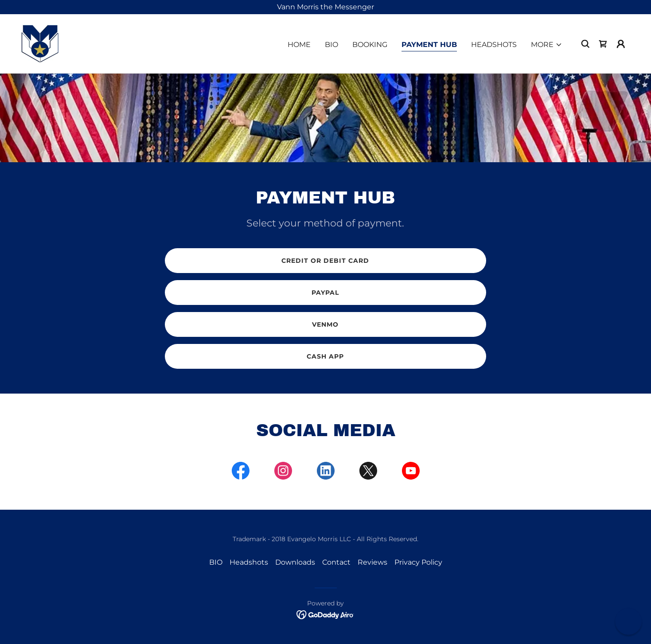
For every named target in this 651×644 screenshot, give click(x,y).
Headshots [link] (494, 45)
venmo (325, 324)
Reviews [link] (372, 562)
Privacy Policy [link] (418, 562)
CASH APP (325, 356)
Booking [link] (370, 45)
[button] (547, 45)
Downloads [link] (295, 562)
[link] (40, 43)
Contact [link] (336, 562)
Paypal (325, 293)
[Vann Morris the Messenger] (325, 7)
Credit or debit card (325, 261)
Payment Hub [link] (429, 45)
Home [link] (299, 45)
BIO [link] (331, 45)
